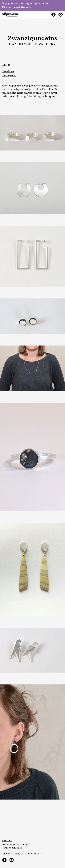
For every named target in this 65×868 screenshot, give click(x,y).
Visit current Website (18, 7)
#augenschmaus (12, 848)
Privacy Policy (11, 854)
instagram (9, 76)
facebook (8, 71)
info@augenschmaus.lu (17, 844)
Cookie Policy (32, 854)
